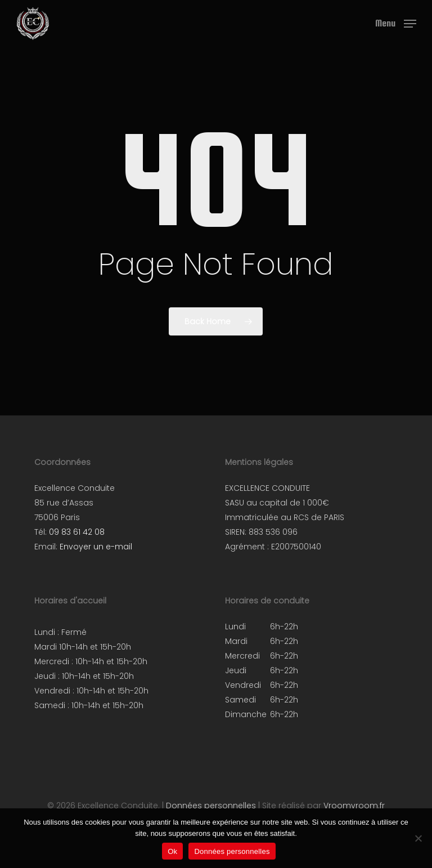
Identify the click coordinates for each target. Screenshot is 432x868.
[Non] (418, 838)
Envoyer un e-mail (96, 547)
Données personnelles (211, 806)
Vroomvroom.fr (354, 806)
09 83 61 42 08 (77, 532)
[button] (396, 23)
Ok (172, 851)
